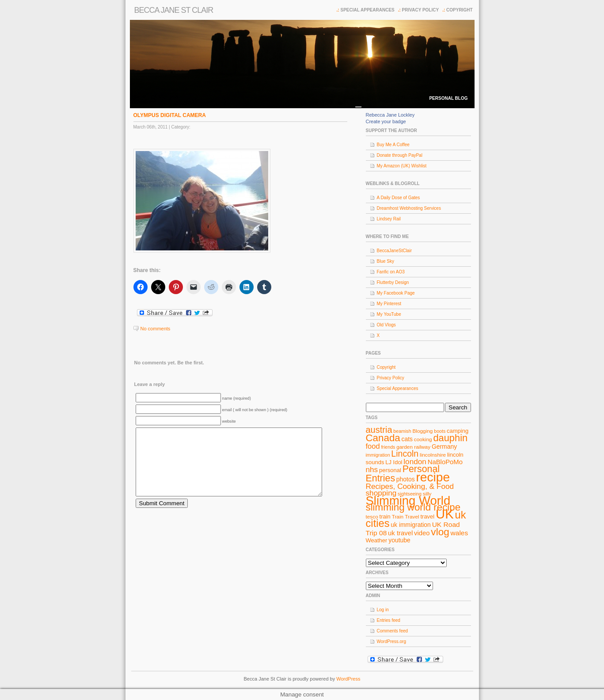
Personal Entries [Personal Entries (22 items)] (403, 474)
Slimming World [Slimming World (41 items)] (408, 501)
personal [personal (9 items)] (390, 470)
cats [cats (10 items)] (407, 439)
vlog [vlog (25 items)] (440, 532)
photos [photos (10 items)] (406, 479)
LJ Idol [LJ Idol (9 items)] (394, 462)
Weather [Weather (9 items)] (377, 540)
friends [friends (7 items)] (388, 447)
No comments (156, 329)
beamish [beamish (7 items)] (402, 431)
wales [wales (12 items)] (460, 533)
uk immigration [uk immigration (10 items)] (411, 525)
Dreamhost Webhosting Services (409, 208)
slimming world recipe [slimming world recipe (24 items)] (413, 507)
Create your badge (386, 121)
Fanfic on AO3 (391, 272)
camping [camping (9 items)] (458, 431)
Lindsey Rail (389, 219)
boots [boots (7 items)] (440, 431)
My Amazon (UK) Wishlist (402, 166)
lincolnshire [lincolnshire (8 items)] (433, 455)
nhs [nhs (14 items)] (372, 469)
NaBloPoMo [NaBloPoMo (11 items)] (445, 462)
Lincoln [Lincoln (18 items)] (405, 454)
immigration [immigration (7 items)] (378, 455)
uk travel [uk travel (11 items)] (400, 533)
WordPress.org (392, 641)
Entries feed (389, 620)
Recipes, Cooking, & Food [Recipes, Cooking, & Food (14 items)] (410, 486)
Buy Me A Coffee (393, 145)
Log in (383, 610)
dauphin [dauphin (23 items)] (450, 438)
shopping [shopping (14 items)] (381, 493)
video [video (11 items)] (422, 533)
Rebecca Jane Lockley (390, 115)
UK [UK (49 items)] (445, 514)
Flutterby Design (393, 282)
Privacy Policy (421, 10)
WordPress (348, 679)
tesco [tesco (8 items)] (372, 517)
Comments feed (393, 631)
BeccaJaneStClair (394, 251)
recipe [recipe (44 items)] (433, 477)
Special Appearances (367, 10)
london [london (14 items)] (415, 462)
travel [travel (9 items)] (427, 516)
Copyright (459, 10)
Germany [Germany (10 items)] (444, 446)
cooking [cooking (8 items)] (423, 439)
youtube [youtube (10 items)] (399, 540)
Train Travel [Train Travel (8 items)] (406, 517)
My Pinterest (389, 304)
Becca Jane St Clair (174, 10)
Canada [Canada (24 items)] (383, 438)
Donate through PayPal (400, 155)
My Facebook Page (396, 293)
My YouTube (389, 314)
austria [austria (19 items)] (379, 430)
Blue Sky (386, 261)
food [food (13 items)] (373, 446)
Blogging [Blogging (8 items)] (422, 431)
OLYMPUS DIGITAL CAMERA (170, 115)
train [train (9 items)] (385, 516)
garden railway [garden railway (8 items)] (413, 447)
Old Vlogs (386, 325)
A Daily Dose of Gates (399, 198)
